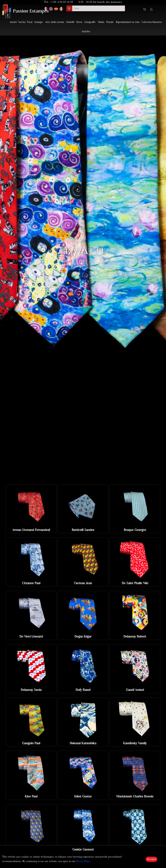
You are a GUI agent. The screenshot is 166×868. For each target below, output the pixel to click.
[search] (99, 8)
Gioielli (70, 22)
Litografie (90, 22)
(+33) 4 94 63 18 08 (62, 2)
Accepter (151, 859)
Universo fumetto (152, 22)
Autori (13, 22)
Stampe (39, 22)
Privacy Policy (83, 861)
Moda (101, 22)
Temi (30, 22)
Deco (79, 22)
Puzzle (110, 22)
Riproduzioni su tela (128, 22)
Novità (22, 22)
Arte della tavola (54, 22)
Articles (86, 32)
